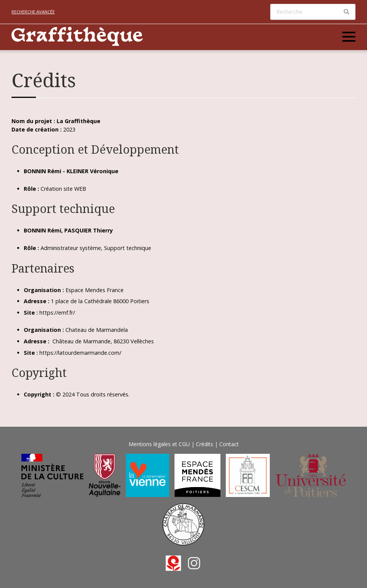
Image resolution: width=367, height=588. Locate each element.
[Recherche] (313, 12)
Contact (229, 444)
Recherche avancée (33, 12)
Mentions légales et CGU (159, 444)
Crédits (205, 444)
